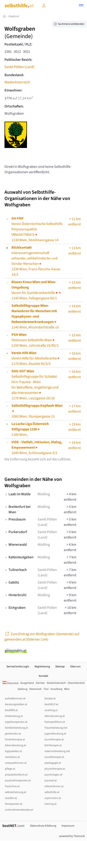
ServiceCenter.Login (18, 667)
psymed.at (51, 781)
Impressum (68, 826)
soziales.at (11, 798)
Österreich (11, 683)
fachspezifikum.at (55, 722)
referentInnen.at (54, 786)
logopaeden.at (13, 751)
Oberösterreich (76, 683)
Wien (67, 689)
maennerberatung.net (57, 751)
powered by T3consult (72, 836)
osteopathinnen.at (16, 763)
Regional (14, 16)
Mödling (44, 494)
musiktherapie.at (54, 757)
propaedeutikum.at (16, 775)
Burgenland (27, 683)
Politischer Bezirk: (18, 60)
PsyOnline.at (12, 786)
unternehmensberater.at (19, 810)
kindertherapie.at (15, 740)
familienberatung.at (16, 728)
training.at (50, 804)
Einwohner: (13, 90)
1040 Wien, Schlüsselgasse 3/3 (37, 448)
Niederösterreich (17, 82)
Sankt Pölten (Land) (19, 67)
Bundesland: (14, 75)
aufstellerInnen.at (15, 699)
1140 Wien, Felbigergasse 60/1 (36, 290)
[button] (81, 6)
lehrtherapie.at (53, 745)
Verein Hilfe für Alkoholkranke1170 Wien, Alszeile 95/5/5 (36, 358)
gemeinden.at (13, 734)
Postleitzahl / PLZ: (18, 44)
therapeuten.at (14, 804)
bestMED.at (11, 710)
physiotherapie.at (55, 769)
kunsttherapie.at (54, 740)
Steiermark (35, 689)
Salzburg (22, 689)
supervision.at (53, 798)
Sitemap (60, 667)
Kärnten (40, 683)
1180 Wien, (30, 429)
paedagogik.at (53, 763)
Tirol (46, 689)
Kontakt (43, 676)
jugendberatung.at (55, 734)
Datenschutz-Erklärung (43, 826)
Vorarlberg (56, 689)
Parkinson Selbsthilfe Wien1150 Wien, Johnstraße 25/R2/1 (35, 340)
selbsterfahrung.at (16, 792)
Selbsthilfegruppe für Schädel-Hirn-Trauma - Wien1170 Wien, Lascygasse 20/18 (35, 385)
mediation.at (12, 757)
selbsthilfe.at (52, 792)
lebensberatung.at (16, 745)
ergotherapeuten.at (16, 722)
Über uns (75, 667)
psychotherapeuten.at (18, 781)
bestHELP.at (51, 704)
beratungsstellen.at (16, 704)
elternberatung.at (55, 716)
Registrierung (42, 667)
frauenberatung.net (56, 728)
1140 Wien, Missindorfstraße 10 (35, 316)
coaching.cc (51, 710)
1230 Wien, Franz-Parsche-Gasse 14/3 (36, 261)
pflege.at (10, 769)
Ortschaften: (14, 106)
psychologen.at (53, 775)
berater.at (50, 699)
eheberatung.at (14, 716)
